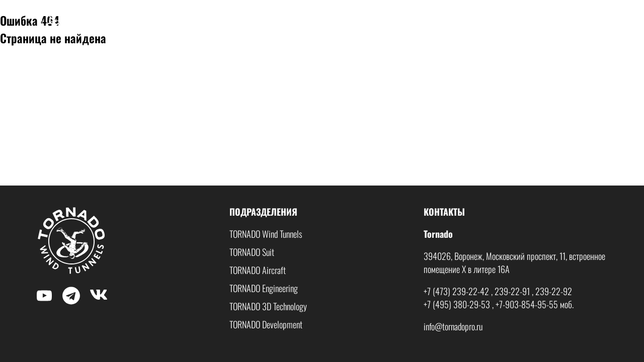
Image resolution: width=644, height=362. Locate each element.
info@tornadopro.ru (453, 326)
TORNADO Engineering (264, 288)
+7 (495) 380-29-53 (457, 304)
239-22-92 (554, 291)
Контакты (592, 20)
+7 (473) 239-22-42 (456, 291)
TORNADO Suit (252, 252)
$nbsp (45, 9)
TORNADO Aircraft (258, 270)
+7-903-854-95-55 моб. (535, 304)
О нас (382, 20)
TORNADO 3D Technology (268, 306)
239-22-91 (512, 291)
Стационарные (435, 20)
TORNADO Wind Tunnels (266, 234)
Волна (547, 20)
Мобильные (498, 20)
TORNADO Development (266, 324)
